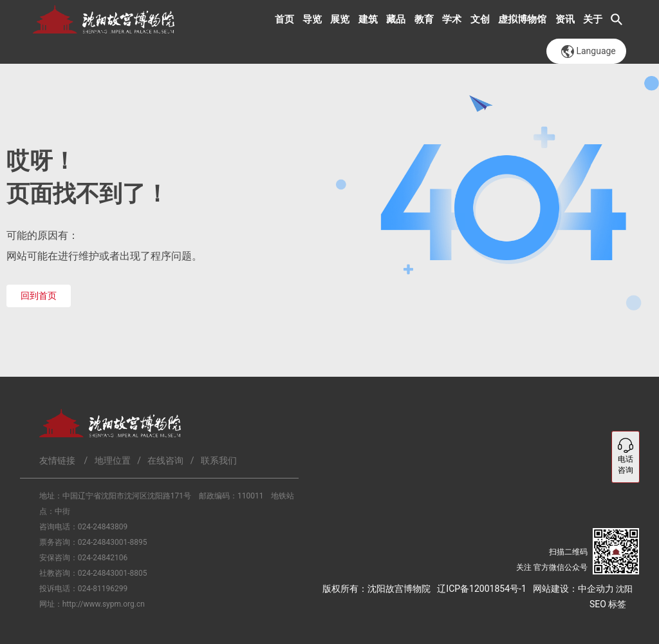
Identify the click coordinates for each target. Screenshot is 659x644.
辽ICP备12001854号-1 (481, 589)
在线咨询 (165, 460)
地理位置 (113, 460)
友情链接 (57, 460)
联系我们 (219, 460)
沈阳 (624, 589)
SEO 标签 (608, 604)
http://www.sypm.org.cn (104, 604)
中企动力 (596, 589)
